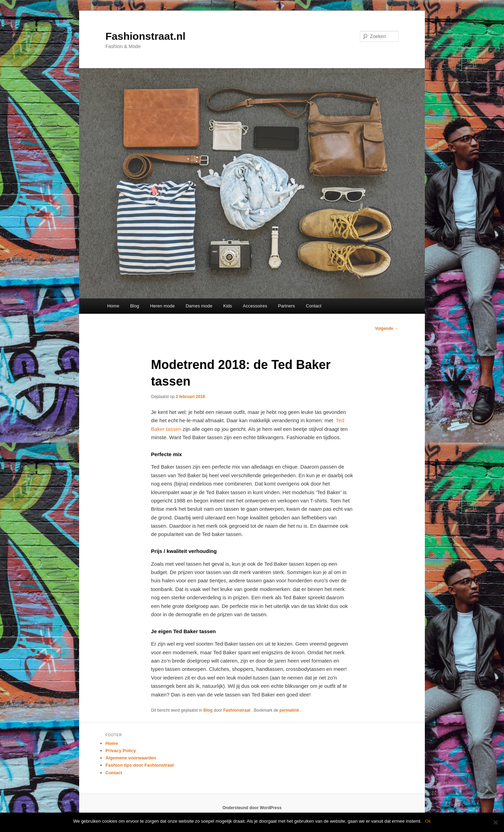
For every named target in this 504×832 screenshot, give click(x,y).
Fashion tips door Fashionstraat (140, 765)
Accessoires (255, 306)
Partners (286, 306)
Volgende (387, 329)
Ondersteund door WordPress (252, 808)
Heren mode (162, 306)
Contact (314, 306)
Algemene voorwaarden (131, 758)
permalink (290, 710)
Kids (228, 306)
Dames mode (199, 306)
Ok (428, 821)
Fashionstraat (237, 710)
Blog (134, 306)
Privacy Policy (121, 751)
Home (113, 306)
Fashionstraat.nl (146, 36)
